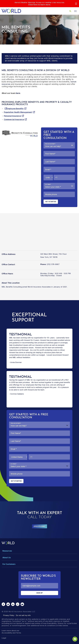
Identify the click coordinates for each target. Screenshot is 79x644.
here (18, 93)
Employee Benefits (15, 109)
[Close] (76, 4)
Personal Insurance (12, 116)
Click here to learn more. (40, 5)
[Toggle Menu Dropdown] (39, 551)
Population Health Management (18, 112)
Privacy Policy (9, 615)
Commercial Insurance (14, 119)
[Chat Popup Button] (75, 639)
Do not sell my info (23, 615)
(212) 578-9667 (40, 526)
